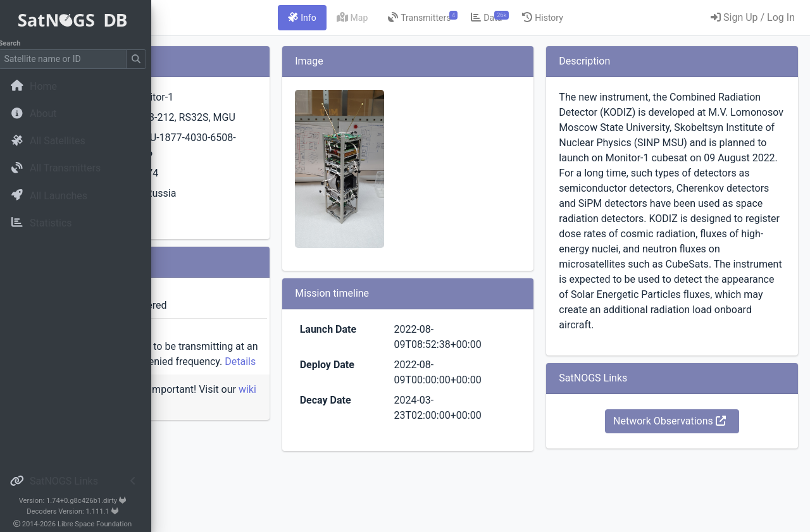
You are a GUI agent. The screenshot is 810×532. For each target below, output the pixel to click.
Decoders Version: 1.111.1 (79, 511)
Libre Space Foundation (102, 524)
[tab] (381, 18)
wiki (237, 450)
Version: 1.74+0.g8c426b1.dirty (79, 501)
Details (286, 407)
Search (16, 43)
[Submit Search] (143, 59)
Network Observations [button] (695, 497)
